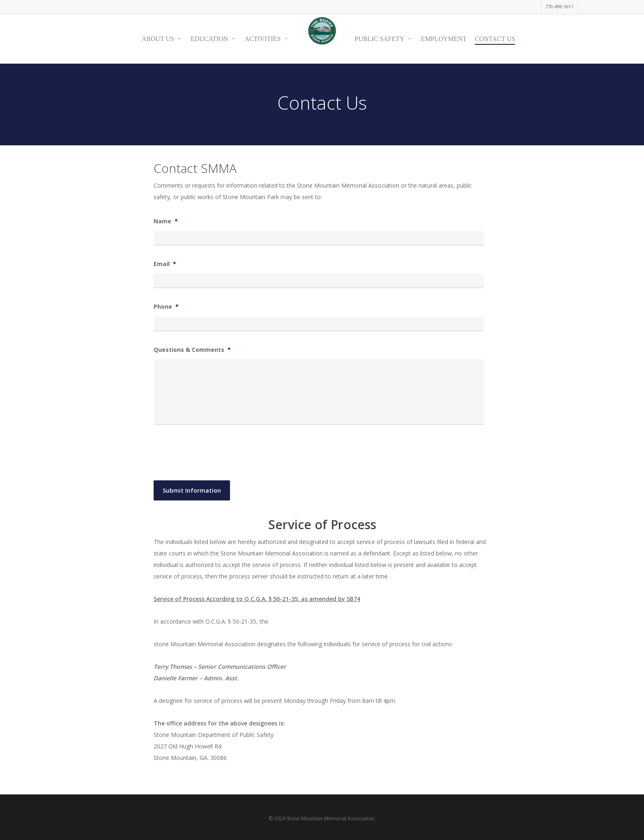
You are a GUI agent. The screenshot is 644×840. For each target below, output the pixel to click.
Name (166, 221)
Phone (166, 307)
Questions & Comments (192, 350)
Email (165, 264)
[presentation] (216, 451)
